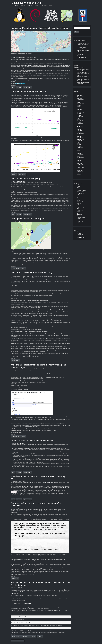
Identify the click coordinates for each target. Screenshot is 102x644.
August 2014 (80, 128)
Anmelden (79, 233)
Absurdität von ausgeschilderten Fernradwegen (52, 589)
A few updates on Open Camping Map (83, 74)
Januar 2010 (80, 166)
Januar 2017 (80, 121)
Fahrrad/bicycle (15, 361)
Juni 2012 (79, 145)
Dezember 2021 (81, 100)
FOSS (13, 87)
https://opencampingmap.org (22, 183)
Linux (78, 205)
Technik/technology (81, 217)
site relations (23, 457)
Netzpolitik (79, 206)
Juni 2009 (79, 176)
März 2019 (79, 110)
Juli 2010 (79, 159)
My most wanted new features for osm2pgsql (32, 441)
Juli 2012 (79, 143)
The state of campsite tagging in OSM (28, 91)
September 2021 (81, 101)
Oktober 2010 (80, 156)
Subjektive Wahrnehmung (26, 3)
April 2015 (79, 125)
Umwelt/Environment (82, 220)
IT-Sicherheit (80, 202)
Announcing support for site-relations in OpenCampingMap (38, 365)
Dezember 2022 (81, 97)
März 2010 (79, 163)
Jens (78, 79)
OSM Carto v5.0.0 (25, 486)
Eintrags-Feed (80, 235)
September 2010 (81, 158)
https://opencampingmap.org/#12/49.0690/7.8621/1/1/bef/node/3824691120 (27, 387)
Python (79, 212)
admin (22, 31)
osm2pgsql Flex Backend (55, 489)
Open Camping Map (28, 95)
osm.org (26, 389)
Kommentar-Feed (81, 236)
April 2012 (79, 146)
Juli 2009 (79, 174)
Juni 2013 (79, 135)
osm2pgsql (58, 98)
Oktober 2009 (80, 170)
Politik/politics (15, 579)
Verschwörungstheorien (30, 509)
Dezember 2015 (81, 124)
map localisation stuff (28, 448)
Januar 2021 (80, 102)
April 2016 (79, 122)
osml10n (65, 67)
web (78, 223)
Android (79, 186)
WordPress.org (80, 237)
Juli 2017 (79, 119)
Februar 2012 (80, 148)
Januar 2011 (80, 153)
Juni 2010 (79, 160)
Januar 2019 (80, 111)
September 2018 (81, 112)
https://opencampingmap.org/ (31, 427)
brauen (79, 189)
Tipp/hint (40, 637)
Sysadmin (79, 216)
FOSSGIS (19, 87)
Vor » (22, 641)
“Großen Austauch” (47, 518)
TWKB (43, 467)
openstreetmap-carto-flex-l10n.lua (63, 65)
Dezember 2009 (81, 167)
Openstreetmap (27, 87)
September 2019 (81, 108)
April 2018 (79, 115)
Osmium (52, 98)
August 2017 (80, 118)
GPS (78, 198)
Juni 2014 (79, 129)
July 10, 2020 (27, 603)
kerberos (79, 203)
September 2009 (81, 172)
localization (17, 84)
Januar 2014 (80, 132)
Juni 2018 (79, 114)
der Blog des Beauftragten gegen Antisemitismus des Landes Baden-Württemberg (46, 568)
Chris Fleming (80, 72)
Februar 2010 (80, 165)
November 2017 (81, 117)
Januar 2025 (80, 94)
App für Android (59, 592)
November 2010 (81, 155)
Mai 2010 (79, 162)
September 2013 (81, 134)
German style (17, 57)
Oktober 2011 (80, 149)
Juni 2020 (79, 107)
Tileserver (23, 84)
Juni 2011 (79, 152)
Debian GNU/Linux (81, 192)
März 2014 (79, 131)
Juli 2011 (79, 150)
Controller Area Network (82, 190)
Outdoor (23, 268)
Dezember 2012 (81, 139)
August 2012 (80, 142)
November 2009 (81, 169)
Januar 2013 (80, 138)
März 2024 (79, 95)
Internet (79, 200)
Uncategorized (80, 222)
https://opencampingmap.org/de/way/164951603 (38, 200)
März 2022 (79, 98)
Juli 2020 (79, 105)
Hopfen (79, 199)
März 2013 (79, 136)
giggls (78, 69)
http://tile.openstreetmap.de (49, 483)
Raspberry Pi (80, 214)
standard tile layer (26, 56)
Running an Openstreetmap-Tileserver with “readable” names (39, 28)
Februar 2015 (80, 126)
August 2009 (80, 173)
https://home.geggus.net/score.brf (43, 632)
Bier (78, 188)
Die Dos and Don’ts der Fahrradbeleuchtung (31, 272)
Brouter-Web (34, 631)
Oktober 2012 (80, 141)
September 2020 (81, 104)
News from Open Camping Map (25, 179)
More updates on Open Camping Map (28, 219)
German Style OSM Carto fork (29, 483)
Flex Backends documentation (47, 490)
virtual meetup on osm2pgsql (28, 445)
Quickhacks (33, 637)
